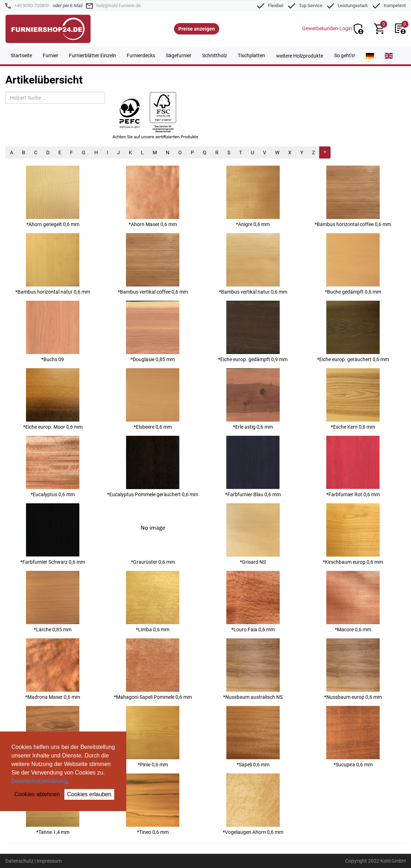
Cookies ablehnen (37, 794)
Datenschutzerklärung (39, 781)
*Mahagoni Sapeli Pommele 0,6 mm (153, 669)
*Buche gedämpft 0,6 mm (353, 264)
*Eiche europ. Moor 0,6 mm (53, 399)
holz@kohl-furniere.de (118, 6)
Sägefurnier (179, 55)
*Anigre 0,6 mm (253, 196)
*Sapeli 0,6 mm (253, 737)
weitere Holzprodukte (300, 56)
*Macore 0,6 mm (353, 602)
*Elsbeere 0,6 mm (153, 399)
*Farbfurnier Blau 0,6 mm (253, 467)
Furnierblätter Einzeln (93, 55)
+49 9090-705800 (32, 6)
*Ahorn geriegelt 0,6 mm (53, 196)
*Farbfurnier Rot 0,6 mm (353, 467)
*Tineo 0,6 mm (153, 804)
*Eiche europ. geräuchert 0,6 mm (353, 331)
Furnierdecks (141, 55)
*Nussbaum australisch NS (253, 669)
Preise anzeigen (197, 29)
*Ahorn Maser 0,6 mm (153, 196)
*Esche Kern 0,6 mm (353, 399)
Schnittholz (215, 55)
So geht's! (345, 55)
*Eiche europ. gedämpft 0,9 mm (253, 331)
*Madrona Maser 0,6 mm (53, 669)
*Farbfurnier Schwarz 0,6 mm (53, 534)
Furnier (51, 55)
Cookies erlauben (89, 794)
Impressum (49, 861)
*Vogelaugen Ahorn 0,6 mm (253, 804)
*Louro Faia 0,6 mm (253, 602)
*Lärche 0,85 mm (53, 602)
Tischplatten (251, 55)
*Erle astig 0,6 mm (253, 399)
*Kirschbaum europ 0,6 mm (353, 534)
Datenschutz (19, 861)
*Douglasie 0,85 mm (153, 331)
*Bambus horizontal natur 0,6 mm (53, 264)
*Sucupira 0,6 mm (353, 737)
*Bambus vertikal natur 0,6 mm (253, 264)
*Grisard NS (253, 534)
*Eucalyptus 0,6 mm (53, 467)
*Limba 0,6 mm (153, 602)
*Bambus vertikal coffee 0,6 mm (153, 264)
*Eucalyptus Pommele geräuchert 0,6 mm (153, 467)
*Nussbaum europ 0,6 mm (353, 669)
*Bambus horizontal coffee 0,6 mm (353, 196)
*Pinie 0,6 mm (153, 737)
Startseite (21, 55)
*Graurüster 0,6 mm (153, 534)
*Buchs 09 (53, 331)
